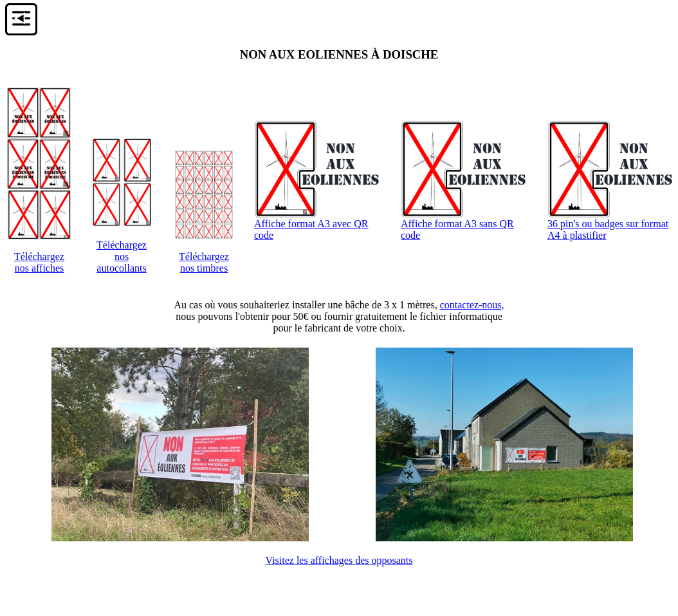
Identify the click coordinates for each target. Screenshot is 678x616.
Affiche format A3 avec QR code (318, 225)
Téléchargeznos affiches (39, 262)
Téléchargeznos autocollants (122, 257)
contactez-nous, (472, 305)
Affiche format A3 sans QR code (465, 225)
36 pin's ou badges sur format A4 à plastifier (612, 225)
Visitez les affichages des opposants (339, 560)
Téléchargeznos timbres (204, 262)
